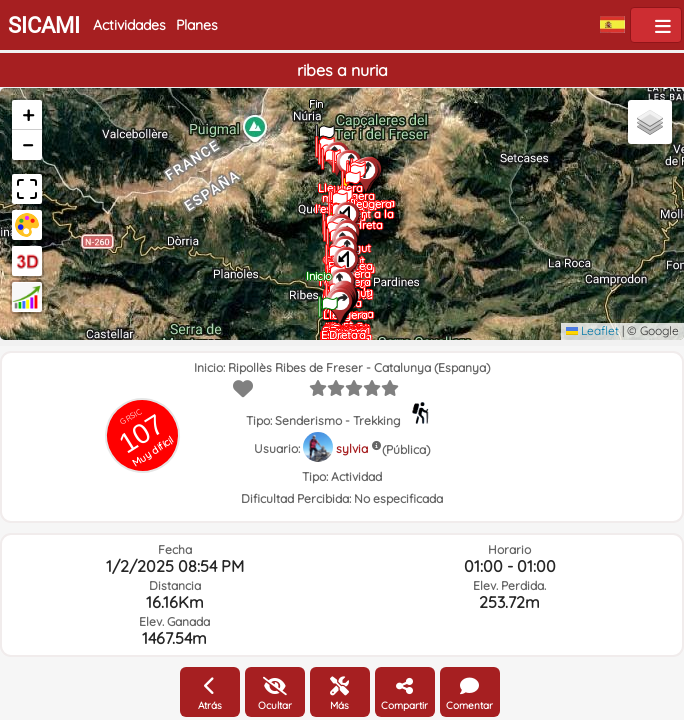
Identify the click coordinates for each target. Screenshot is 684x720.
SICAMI (44, 25)
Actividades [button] (129, 25)
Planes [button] (197, 25)
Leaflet (592, 330)
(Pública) (406, 449)
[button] (328, 300)
